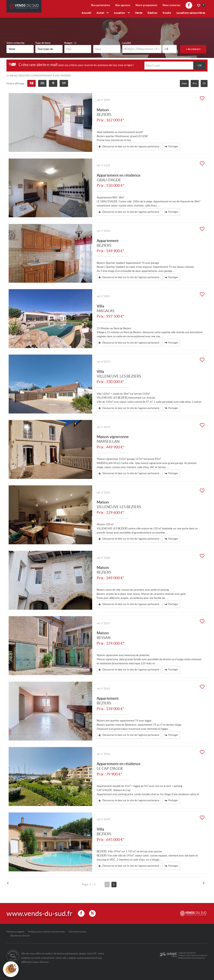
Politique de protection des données (46, 932)
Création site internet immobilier (193, 955)
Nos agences (123, 5)
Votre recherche (15, 43)
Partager (171, 147)
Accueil (86, 13)
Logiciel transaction (187, 953)
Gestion (152, 13)
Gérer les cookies (77, 932)
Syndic (167, 13)
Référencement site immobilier (192, 958)
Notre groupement (146, 5)
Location (122, 13)
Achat (103, 13)
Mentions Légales (15, 932)
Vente (139, 13)
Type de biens (43, 43)
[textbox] (142, 49)
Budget (68, 43)
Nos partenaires (101, 5)
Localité (127, 43)
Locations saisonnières (191, 13)
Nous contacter (172, 5)
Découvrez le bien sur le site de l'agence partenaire (129, 146)
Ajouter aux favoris (20, 936)
